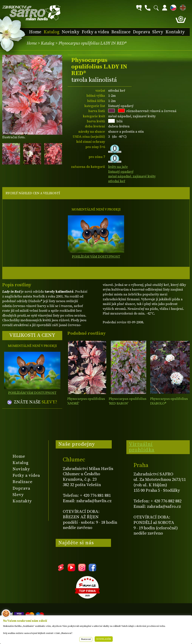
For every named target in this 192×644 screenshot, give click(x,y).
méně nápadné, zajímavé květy (132, 176)
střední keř (117, 181)
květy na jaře (118, 167)
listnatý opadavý (121, 172)
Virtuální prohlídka (142, 447)
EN (182, 7)
